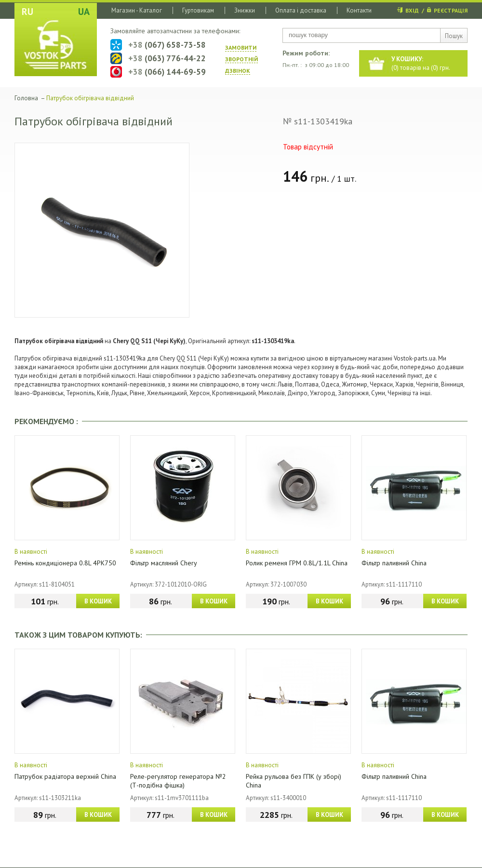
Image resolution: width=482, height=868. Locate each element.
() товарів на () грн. (421, 63)
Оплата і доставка (301, 10)
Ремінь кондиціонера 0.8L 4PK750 (65, 563)
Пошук (454, 36)
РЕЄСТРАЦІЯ (451, 10)
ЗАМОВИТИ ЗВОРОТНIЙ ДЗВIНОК (241, 59)
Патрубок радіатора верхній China (65, 776)
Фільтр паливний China (394, 563)
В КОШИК (98, 601)
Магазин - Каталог (137, 10)
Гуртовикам (198, 10)
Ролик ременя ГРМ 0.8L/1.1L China (297, 563)
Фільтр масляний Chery (164, 563)
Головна (26, 98)
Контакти (359, 10)
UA (84, 12)
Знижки (245, 10)
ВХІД (412, 10)
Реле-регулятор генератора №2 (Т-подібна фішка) (178, 781)
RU (27, 12)
